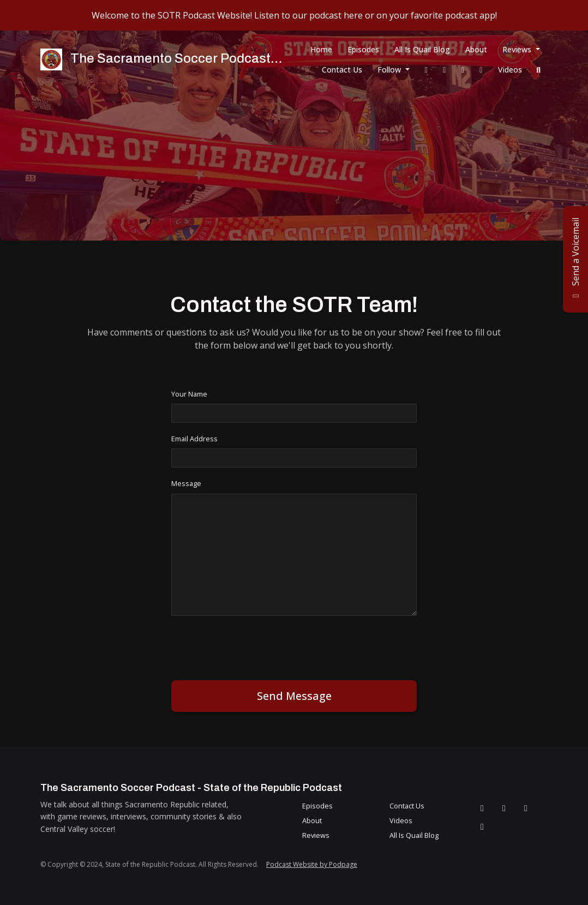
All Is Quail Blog (422, 49)
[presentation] (254, 646)
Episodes (363, 49)
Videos (510, 70)
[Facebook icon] (482, 808)
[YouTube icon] (482, 826)
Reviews (518, 49)
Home (321, 49)
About (476, 49)
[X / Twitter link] (445, 70)
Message (186, 483)
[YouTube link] (481, 70)
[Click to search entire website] (539, 70)
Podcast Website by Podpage (312, 864)
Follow (390, 70)
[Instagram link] (463, 70)
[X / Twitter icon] (504, 808)
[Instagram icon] (526, 808)
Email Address (194, 439)
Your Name (189, 394)
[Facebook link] (427, 70)
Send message (294, 696)
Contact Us (342, 70)
